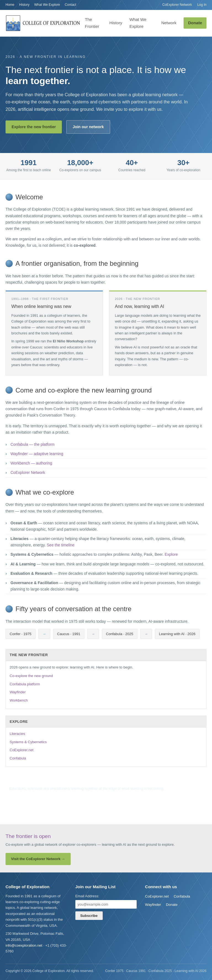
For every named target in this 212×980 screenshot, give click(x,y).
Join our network (88, 127)
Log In (202, 5)
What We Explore (47, 5)
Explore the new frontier (34, 127)
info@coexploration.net (24, 945)
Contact (71, 5)
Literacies (17, 734)
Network (169, 23)
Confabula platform (25, 684)
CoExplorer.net (22, 750)
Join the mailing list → (27, 797)
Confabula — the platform (33, 444)
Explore (171, 554)
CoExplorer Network (177, 5)
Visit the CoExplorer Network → (38, 859)
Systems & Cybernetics (28, 742)
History (24, 5)
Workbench (19, 700)
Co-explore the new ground (31, 676)
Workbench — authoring (31, 463)
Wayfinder (18, 692)
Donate (195, 23)
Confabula (18, 758)
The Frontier (92, 23)
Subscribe (89, 916)
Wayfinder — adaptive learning (37, 454)
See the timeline (60, 545)
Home (10, 5)
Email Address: (87, 896)
